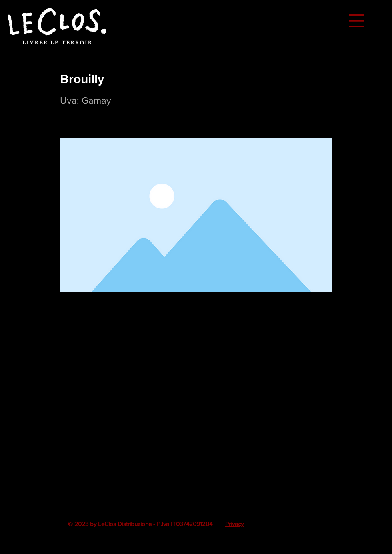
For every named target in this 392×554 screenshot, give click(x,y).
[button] (356, 21)
